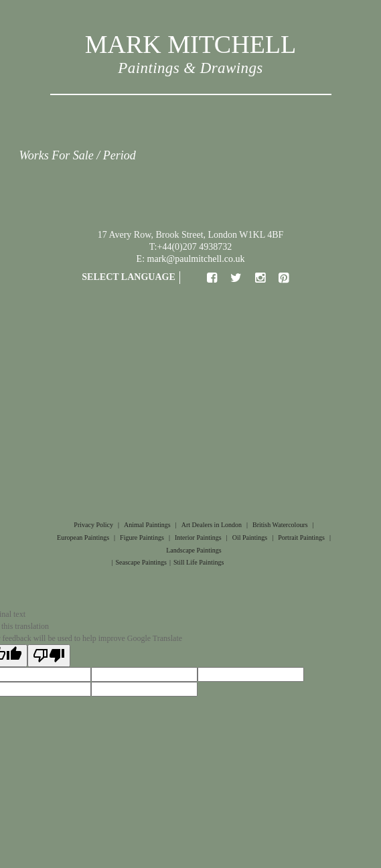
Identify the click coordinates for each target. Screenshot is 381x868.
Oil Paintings (250, 537)
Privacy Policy (93, 525)
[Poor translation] (49, 656)
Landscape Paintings (194, 550)
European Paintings (83, 537)
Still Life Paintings (199, 562)
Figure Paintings (142, 537)
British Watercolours (280, 525)
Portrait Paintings (301, 537)
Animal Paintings (147, 525)
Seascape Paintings (141, 562)
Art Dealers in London (212, 525)
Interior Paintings (198, 537)
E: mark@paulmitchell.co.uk (191, 259)
